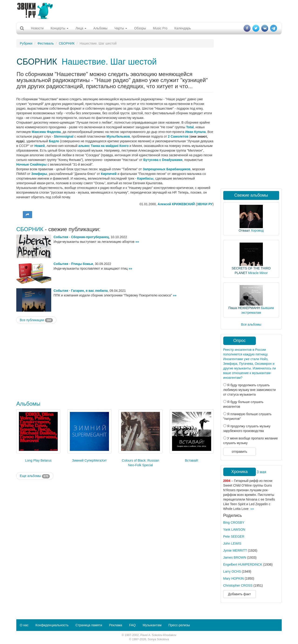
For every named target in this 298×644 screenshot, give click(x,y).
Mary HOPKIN (234, 578)
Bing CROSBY (234, 522)
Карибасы (145, 178)
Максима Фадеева (46, 132)
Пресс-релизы (179, 625)
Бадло (54, 141)
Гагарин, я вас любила (89, 291)
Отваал (244, 230)
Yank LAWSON (234, 529)
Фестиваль (46, 43)
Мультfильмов (118, 136)
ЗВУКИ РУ (205, 204)
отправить (239, 452)
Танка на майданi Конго (110, 146)
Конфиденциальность (52, 625)
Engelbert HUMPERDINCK (243, 564)
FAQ (132, 625)
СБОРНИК (67, 43)
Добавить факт (240, 594)
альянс (84, 146)
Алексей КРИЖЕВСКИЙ (176, 204)
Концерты (59, 28)
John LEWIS (232, 543)
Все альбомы (251, 324)
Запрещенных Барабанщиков (167, 169)
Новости (37, 28)
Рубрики (26, 43)
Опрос (239, 341)
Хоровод (257, 230)
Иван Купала (195, 132)
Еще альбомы (35, 476)
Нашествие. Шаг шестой (109, 62)
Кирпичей (109, 174)
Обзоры (140, 28)
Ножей (40, 146)
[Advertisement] (149, 10)
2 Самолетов (178, 136)
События (61, 237)
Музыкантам (152, 625)
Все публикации (36, 320)
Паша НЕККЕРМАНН (244, 308)
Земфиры (39, 174)
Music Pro (160, 28)
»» (137, 242)
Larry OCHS (232, 571)
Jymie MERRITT (235, 550)
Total (190, 127)
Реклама (115, 625)
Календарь (183, 28)
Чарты (121, 28)
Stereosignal (64, 136)
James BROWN (235, 557)
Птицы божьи (82, 264)
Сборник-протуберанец (90, 237)
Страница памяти (89, 625)
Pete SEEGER (234, 536)
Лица (81, 28)
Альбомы (100, 28)
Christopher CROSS (238, 585)
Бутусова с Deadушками (163, 160)
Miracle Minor (258, 273)
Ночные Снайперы (31, 164)
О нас (24, 625)
